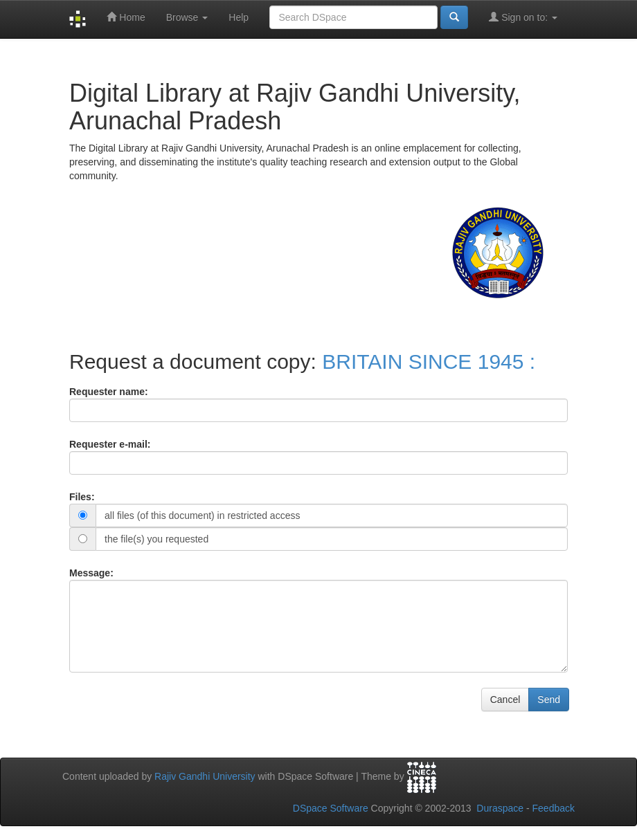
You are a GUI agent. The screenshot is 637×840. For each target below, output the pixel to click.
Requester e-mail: (110, 444)
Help (239, 17)
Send (549, 700)
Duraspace (500, 808)
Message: (91, 573)
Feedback (554, 808)
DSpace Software (331, 808)
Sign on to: (523, 17)
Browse (187, 17)
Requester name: (109, 392)
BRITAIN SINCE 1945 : (429, 362)
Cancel (505, 700)
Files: (82, 497)
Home (126, 17)
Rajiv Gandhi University (205, 776)
